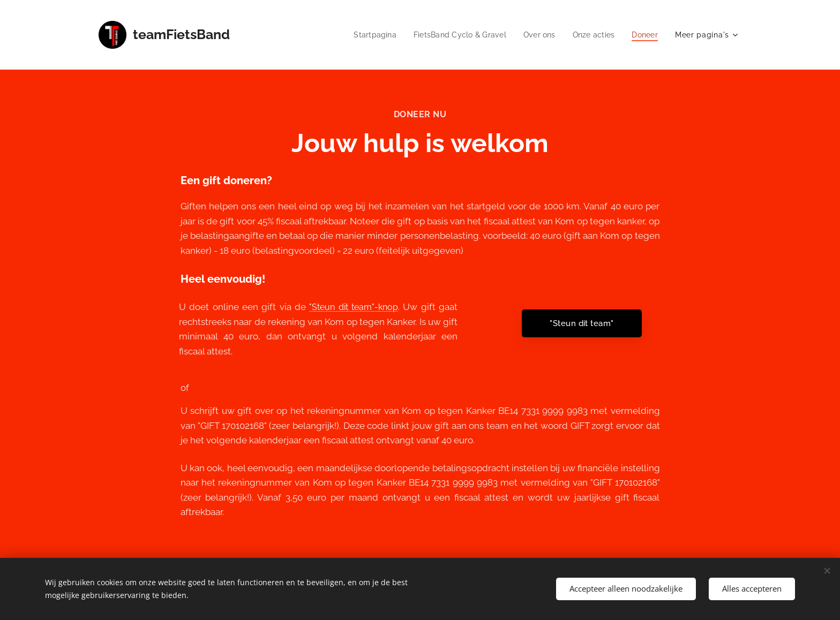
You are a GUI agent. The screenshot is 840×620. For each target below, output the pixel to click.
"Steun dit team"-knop (354, 307)
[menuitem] (365, 35)
